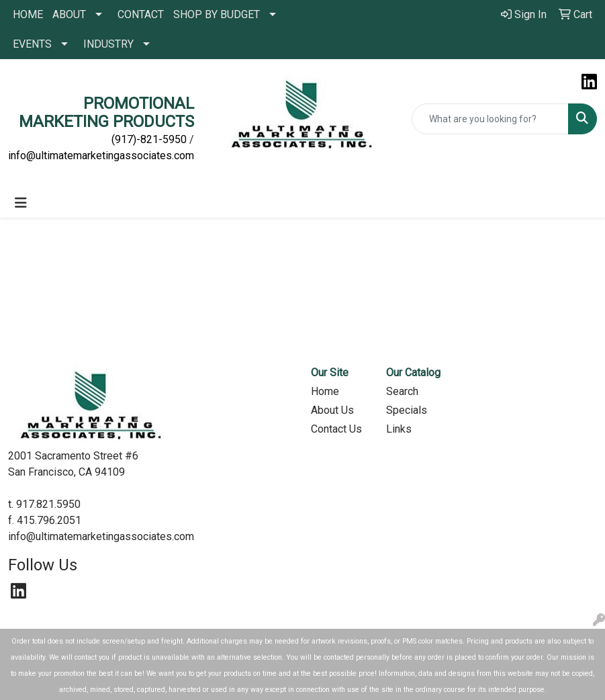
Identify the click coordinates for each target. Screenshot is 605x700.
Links (399, 429)
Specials (407, 410)
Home (325, 391)
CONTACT (141, 14)
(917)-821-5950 (149, 139)
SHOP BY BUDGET (217, 14)
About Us (332, 410)
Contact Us (336, 429)
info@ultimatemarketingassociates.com (101, 156)
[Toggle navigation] (21, 203)
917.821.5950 (48, 504)
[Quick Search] (490, 119)
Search (402, 391)
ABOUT (69, 14)
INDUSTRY (108, 44)
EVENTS (32, 44)
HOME (28, 14)
